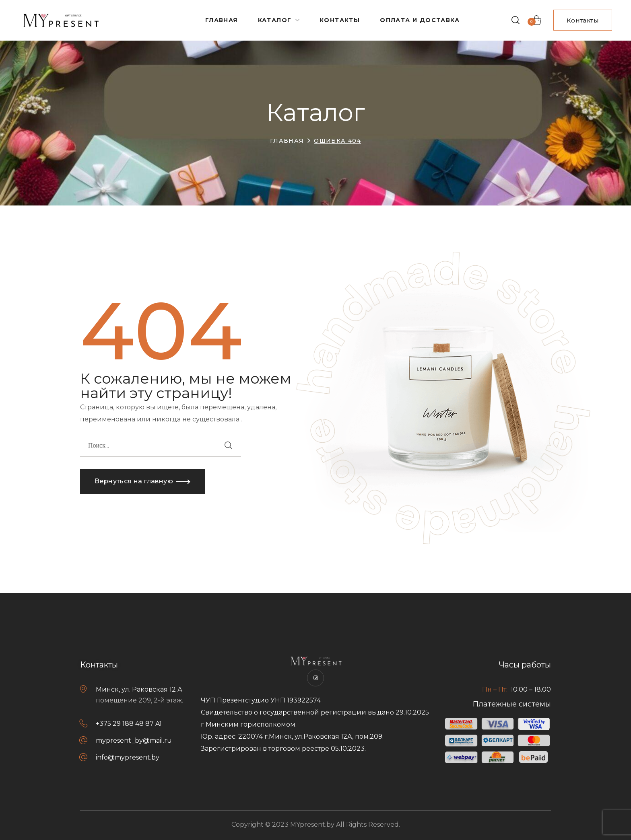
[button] (516, 20)
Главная (287, 141)
